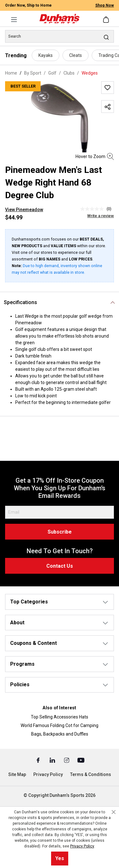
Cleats (76, 55)
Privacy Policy (48, 774)
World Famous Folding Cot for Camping (60, 725)
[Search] (60, 36)
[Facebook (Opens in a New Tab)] (39, 760)
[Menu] (14, 20)
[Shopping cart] (107, 20)
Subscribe (60, 532)
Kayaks (46, 55)
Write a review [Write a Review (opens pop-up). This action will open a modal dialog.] (101, 216)
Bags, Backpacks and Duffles (60, 734)
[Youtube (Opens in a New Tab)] (81, 760)
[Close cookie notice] (114, 812)
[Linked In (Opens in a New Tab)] (53, 760)
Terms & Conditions (91, 774)
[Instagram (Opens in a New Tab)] (67, 760)
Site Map (17, 774)
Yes (60, 858)
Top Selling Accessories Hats (60, 717)
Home (11, 73)
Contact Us (60, 566)
